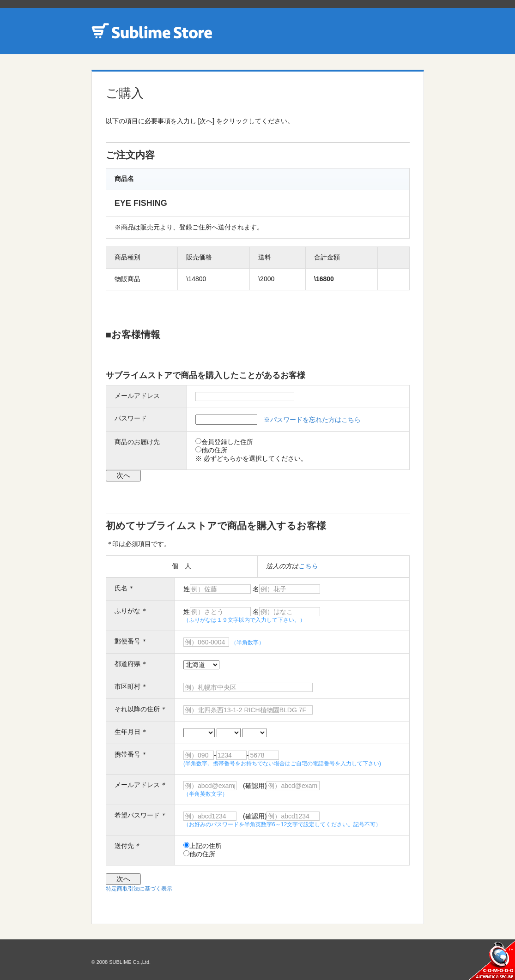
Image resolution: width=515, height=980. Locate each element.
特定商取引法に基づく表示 (139, 889)
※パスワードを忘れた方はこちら (312, 420)
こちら (308, 566)
